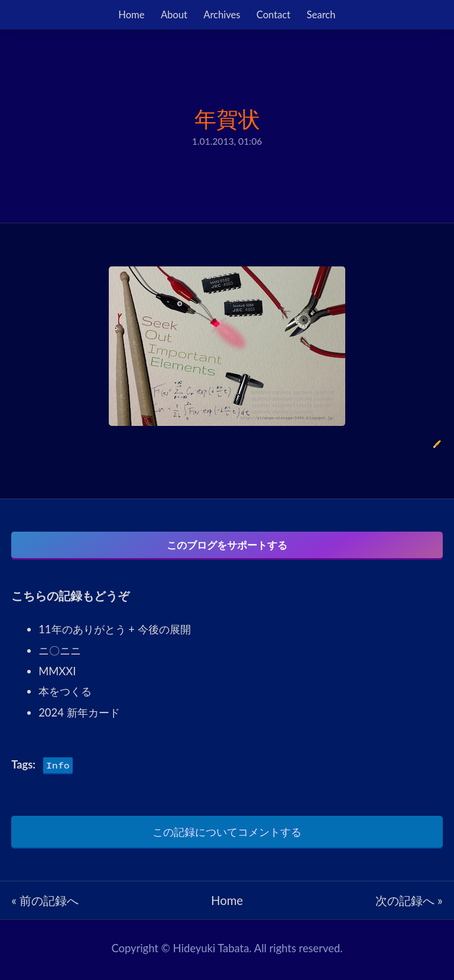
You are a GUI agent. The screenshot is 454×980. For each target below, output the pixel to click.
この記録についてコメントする (227, 835)
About (174, 15)
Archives (222, 15)
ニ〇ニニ (60, 654)
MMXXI (57, 675)
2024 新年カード (79, 716)
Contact (273, 15)
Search (321, 15)
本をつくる (65, 695)
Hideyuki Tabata (211, 952)
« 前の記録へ (45, 904)
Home (131, 15)
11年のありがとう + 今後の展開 (114, 633)
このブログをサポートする (227, 545)
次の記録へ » (409, 904)
